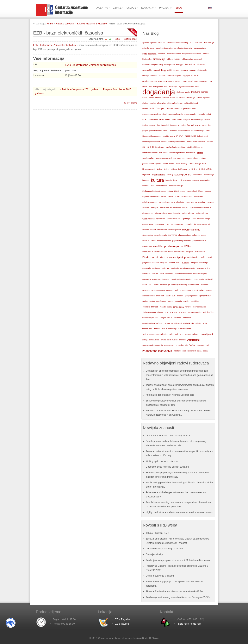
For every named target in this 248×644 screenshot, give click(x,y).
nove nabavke (164, 202)
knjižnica (193, 169)
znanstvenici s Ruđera (186, 345)
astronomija (209, 43)
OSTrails (188, 224)
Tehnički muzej (166, 307)
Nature (170, 197)
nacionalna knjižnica (195, 191)
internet (210, 142)
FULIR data (207, 125)
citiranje (146, 76)
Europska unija (190, 114)
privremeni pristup (176, 257)
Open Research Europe (201, 219)
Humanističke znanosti (152, 136)
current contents (201, 81)
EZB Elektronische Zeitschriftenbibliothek (55, 45)
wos (181, 334)
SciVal (202, 290)
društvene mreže (183, 92)
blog (163, 70)
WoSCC (188, 334)
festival (207, 120)
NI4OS (177, 197)
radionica (156, 268)
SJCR (168, 296)
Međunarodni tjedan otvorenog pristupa (158, 191)
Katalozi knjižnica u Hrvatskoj (92, 24)
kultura (157, 180)
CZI (210, 81)
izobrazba (148, 158)
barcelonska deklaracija (183, 48)
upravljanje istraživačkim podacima (156, 323)
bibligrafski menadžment (192, 54)
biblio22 (206, 54)
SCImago (146, 290)
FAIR (144, 120)
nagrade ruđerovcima (151, 197)
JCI (174, 158)
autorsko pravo (148, 48)
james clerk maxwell (164, 158)
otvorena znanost (201, 224)
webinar (157, 329)
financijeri (165, 125)
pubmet (172, 263)
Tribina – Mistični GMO (158, 533)
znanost (194, 340)
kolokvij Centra (183, 175)
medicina (146, 186)
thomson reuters (199, 307)
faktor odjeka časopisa (181, 120)
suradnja (178, 301)
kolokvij (170, 175)
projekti (209, 257)
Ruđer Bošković (206, 279)
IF (177, 136)
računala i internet (150, 274)
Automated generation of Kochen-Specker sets (170, 395)
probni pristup (193, 257)
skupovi (180, 296)
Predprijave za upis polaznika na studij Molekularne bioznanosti (178, 560)
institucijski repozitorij (177, 142)
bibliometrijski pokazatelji (192, 59)
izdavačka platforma (177, 153)
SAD (150, 285)
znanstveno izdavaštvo (157, 351)
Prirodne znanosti (150, 257)
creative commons (150, 81)
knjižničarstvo (158, 175)
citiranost (154, 76)
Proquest (164, 263)
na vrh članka (130, 103)
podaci (204, 235)
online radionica (188, 213)
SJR (174, 296)
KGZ (204, 164)
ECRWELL (181, 98)
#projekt (153, 43)
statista (145, 301)
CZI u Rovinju (122, 624)
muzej (183, 191)
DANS (145, 87)
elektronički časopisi (154, 108)
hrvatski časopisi (198, 131)
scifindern (205, 285)
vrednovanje (147, 329)
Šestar (206, 351)
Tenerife (188, 307)
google (145, 131)
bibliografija (147, 59)
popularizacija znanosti (182, 241)
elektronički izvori (191, 103)
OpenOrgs (186, 219)
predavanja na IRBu (177, 246)
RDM (162, 274)
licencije (169, 180)
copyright (186, 76)
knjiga (160, 169)
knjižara (174, 169)
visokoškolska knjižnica (192, 323)
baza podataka (200, 48)
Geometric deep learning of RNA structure (167, 467)
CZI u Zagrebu (122, 619)
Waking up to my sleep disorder (162, 461)
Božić (169, 70)
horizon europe (184, 131)
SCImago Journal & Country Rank (165, 290)
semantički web (149, 296)
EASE (145, 98)
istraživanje (160, 147)
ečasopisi (201, 114)
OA (193, 202)
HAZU (166, 131)
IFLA (181, 136)
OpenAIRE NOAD (174, 219)
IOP (144, 147)
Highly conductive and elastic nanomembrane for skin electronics (179, 512)
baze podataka (149, 54)
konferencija (198, 175)
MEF (153, 186)
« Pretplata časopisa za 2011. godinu (79, 89)
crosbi (178, 81)
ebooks (158, 98)
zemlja (145, 340)
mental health (162, 186)
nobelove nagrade (150, 202)
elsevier (170, 108)
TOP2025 (183, 312)
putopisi (185, 263)
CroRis (171, 81)
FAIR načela (153, 120)
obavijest (146, 208)
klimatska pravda (149, 169)
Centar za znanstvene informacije (194, 70)
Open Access (149, 219)
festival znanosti (149, 125)
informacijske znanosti (151, 142)
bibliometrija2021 (174, 59)
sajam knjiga (165, 285)
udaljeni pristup (166, 318)
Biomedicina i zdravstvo (195, 64)
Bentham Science (174, 54)
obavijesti (155, 208)
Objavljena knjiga (155, 554)
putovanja (147, 268)
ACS (160, 43)
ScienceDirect (194, 285)
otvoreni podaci (174, 230)
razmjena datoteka (188, 268)
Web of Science (184, 329)
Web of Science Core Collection (155, 334)
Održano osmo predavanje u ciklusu (164, 549)
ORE (168, 224)
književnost (183, 169)
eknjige (153, 103)
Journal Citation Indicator (196, 158)
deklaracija (173, 87)
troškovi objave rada (150, 318)
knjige (167, 169)
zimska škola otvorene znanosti (173, 340)
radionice (165, 268)
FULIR (198, 125)
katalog (184, 164)
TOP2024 (174, 312)
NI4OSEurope (187, 197)
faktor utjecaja (197, 120)
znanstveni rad (203, 345)
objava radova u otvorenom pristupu (174, 208)
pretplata (190, 252)
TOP (167, 312)
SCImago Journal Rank (189, 290)
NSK (188, 202)
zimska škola (154, 340)
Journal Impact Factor (171, 164)
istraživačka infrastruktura (176, 147)
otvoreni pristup (191, 230)
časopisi (177, 351)
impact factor (190, 136)
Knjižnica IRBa (205, 169)
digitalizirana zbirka (186, 87)
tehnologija (178, 307)
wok (177, 334)
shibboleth (160, 296)
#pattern (146, 43)
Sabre (145, 285)
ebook (151, 98)
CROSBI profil (187, 81)
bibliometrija (159, 59)
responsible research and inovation (156, 279)
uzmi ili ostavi (177, 323)
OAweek (210, 202)
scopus (209, 290)
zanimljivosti (206, 334)
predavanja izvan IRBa (152, 246)
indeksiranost (203, 136)
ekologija (161, 103)
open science (148, 224)
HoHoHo (173, 131)
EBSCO (166, 98)
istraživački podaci (150, 153)
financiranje (175, 125)
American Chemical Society (177, 43)
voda (205, 323)
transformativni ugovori (197, 312)
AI (164, 43)
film (158, 125)
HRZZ (209, 131)
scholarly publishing (179, 285)
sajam (156, 285)
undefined (187, 318)
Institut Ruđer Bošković (196, 142)
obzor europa (148, 213)
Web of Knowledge (169, 329)
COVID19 (195, 76)
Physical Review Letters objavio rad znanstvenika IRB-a (174, 591)
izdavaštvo (191, 153)
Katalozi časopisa (65, 24)
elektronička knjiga (175, 103)
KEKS (191, 164)
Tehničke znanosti (150, 307)
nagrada (208, 191)
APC (192, 43)
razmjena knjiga (203, 268)
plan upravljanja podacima (189, 235)
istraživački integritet (195, 147)
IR (148, 147)
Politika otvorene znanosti (161, 241)
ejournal (206, 98)
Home (50, 24)
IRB (152, 147)
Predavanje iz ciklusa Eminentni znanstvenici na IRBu (163, 252)
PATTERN (173, 235)
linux (175, 180)
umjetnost (177, 318)
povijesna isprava (199, 241)
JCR (179, 158)
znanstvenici (169, 345)
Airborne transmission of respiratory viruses (168, 436)
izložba (200, 153)
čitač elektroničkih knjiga (192, 351)
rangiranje (175, 268)
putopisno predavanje (199, 263)
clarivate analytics (174, 76)
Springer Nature (205, 296)
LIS (180, 180)
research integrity (200, 274)
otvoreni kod (162, 230)
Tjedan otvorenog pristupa (153, 312)
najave (164, 197)
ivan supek (163, 153)
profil (203, 257)
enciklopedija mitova (183, 109)
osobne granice (177, 224)
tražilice (211, 312)
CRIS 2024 (163, 81)
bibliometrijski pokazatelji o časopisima (158, 64)
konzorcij (146, 180)
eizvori (199, 98)
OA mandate (200, 202)
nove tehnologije (178, 202)
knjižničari (146, 175)
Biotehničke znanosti (151, 70)
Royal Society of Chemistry (182, 279)
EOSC (195, 109)
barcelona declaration (164, 48)
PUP (178, 263)
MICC (177, 191)
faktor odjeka (165, 120)
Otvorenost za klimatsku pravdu (155, 235)
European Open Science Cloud (154, 114)
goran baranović (156, 131)
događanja (159, 92)
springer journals (191, 296)
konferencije (209, 175)
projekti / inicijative (151, 263)
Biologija (180, 65)
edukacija (191, 98)
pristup (162, 257)
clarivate (162, 76)
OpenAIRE (161, 219)
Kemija (198, 164)
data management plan (158, 87)
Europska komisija (175, 114)
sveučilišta (195, 301)
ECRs (173, 98)
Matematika (205, 180)
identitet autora (169, 136)
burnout (176, 70)
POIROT (146, 241)
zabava (195, 334)
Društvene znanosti (200, 92)
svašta (186, 301)
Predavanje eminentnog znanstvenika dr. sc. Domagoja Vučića (178, 597)
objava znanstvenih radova (200, 208)
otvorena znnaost (149, 230)
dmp (197, 87)
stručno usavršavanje (158, 301)
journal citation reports (152, 164)
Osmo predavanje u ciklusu (160, 576)
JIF (184, 158)
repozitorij (169, 274)
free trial (191, 125)
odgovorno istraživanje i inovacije (167, 213)
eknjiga (145, 103)
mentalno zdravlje (176, 186)
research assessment (183, 274)
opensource (160, 224)
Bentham (161, 54)
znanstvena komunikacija (152, 345)
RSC (196, 279)
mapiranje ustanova (191, 180)
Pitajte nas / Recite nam (189, 624)
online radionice (202, 213)
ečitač (209, 114)
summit (171, 301)
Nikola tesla (199, 197)
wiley (172, 334)
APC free (198, 43)
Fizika (183, 125)
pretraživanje (200, 252)
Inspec (164, 142)
